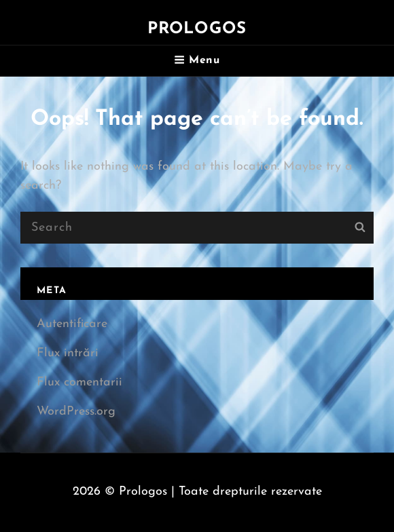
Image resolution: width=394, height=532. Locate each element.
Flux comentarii (79, 382)
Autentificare (72, 324)
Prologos (197, 29)
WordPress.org (76, 412)
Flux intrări (68, 353)
